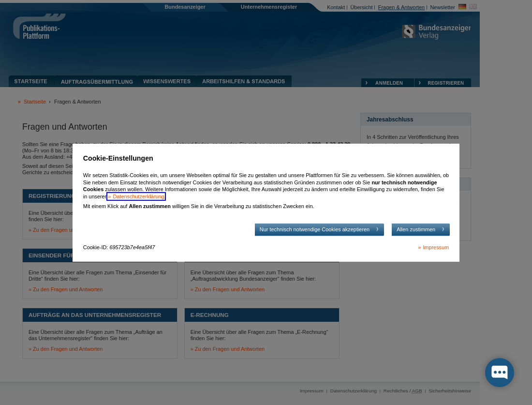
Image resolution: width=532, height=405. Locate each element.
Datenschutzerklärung (138, 196)
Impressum (436, 247)
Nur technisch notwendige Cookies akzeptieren (315, 229)
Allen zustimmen (416, 229)
